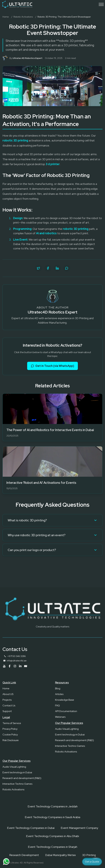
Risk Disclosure (11, 740)
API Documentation (66, 711)
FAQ (57, 705)
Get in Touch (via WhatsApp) (52, 366)
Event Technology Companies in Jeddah (53, 806)
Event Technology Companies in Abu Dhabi (52, 836)
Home (6, 17)
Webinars (60, 717)
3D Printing (89, 855)
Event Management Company (79, 828)
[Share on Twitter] (38, 268)
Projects (7, 700)
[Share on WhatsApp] (67, 268)
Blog (58, 688)
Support (7, 711)
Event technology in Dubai (70, 735)
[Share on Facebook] (48, 268)
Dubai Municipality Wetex (61, 855)
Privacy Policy (10, 729)
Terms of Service (12, 723)
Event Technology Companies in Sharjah (53, 847)
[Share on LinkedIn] (57, 268)
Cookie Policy (10, 735)
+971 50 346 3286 (17, 656)
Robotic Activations (23, 17)
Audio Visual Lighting (67, 729)
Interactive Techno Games (70, 746)
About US (8, 694)
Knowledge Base (65, 700)
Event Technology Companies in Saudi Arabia (52, 817)
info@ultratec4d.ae (17, 661)
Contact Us (9, 705)
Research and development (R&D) (74, 740)
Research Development (24, 855)
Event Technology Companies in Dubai (31, 828)
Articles (59, 694)
